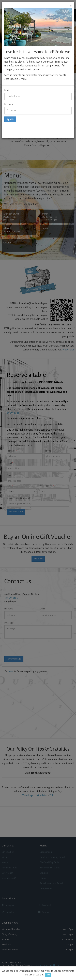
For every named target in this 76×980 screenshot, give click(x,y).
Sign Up (10, 119)
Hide (48, 975)
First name (9, 104)
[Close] (71, 6)
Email (7, 90)
